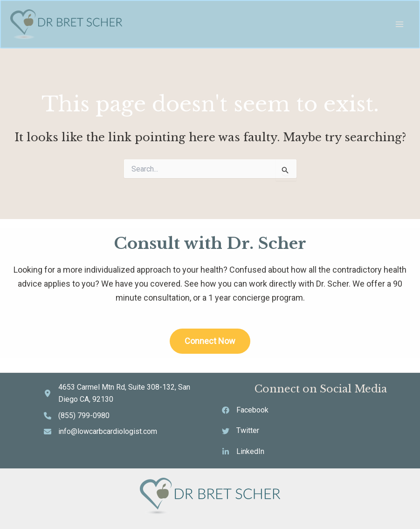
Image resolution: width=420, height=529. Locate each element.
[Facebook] (245, 410)
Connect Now (210, 341)
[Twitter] (241, 431)
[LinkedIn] (243, 452)
